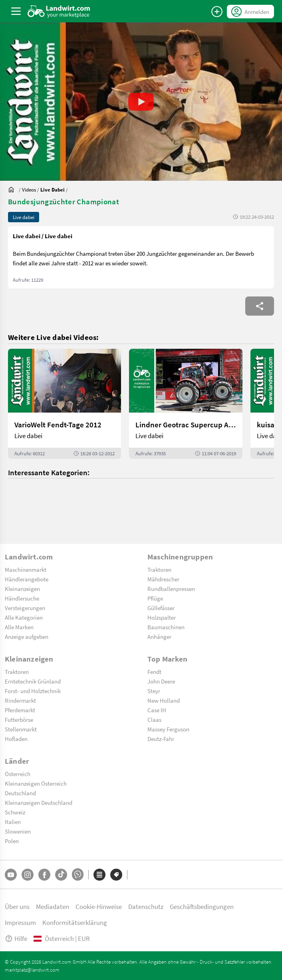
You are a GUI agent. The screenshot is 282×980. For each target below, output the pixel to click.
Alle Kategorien (24, 617)
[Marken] (116, 875)
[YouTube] (11, 875)
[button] (141, 102)
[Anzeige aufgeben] (217, 12)
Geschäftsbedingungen (202, 906)
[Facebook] (44, 875)
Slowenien (18, 831)
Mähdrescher (163, 579)
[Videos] (29, 190)
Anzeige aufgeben (27, 636)
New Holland (164, 700)
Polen (12, 841)
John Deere (161, 681)
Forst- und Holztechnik (33, 691)
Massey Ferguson (168, 729)
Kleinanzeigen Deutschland (39, 802)
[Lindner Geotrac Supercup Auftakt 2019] (186, 404)
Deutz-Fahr (161, 739)
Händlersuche (22, 598)
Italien (13, 822)
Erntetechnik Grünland (33, 681)
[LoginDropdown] (250, 12)
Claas (154, 719)
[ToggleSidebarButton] (16, 11)
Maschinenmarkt (26, 569)
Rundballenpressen (171, 589)
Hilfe (16, 938)
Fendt (154, 672)
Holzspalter (162, 617)
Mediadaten (53, 906)
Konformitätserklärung (75, 922)
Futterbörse (19, 719)
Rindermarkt (20, 700)
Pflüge (155, 598)
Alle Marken (19, 627)
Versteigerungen (25, 608)
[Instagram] (28, 875)
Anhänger (159, 636)
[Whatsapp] (78, 874)
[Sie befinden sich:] (13, 190)
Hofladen (16, 739)
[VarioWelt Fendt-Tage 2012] (65, 404)
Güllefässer (161, 608)
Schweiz (15, 812)
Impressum (20, 922)
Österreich (18, 774)
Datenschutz (146, 906)
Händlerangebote (27, 579)
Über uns (17, 906)
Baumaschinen (166, 627)
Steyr (154, 691)
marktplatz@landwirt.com (32, 970)
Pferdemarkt (20, 710)
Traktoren (159, 569)
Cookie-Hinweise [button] (99, 906)
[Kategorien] (99, 875)
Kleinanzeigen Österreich (36, 783)
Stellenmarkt (21, 729)
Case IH (157, 710)
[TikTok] (61, 875)
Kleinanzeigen (22, 589)
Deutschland (20, 793)
